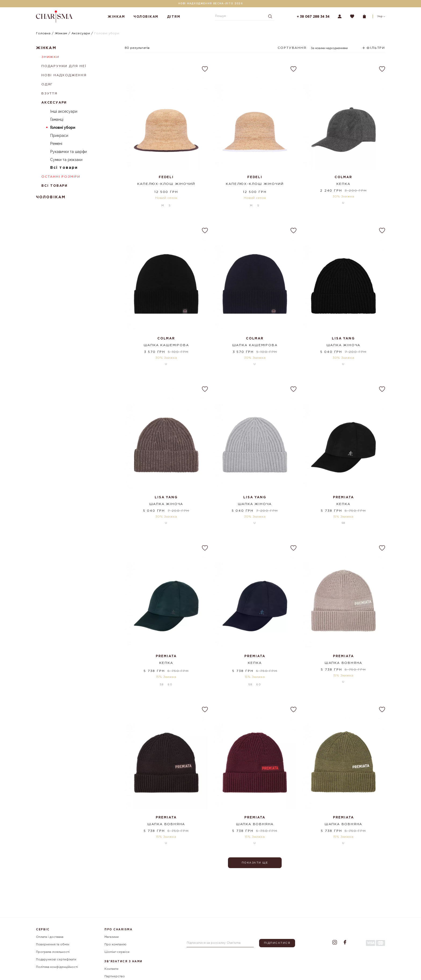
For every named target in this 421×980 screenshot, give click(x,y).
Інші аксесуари (64, 111)
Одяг (47, 84)
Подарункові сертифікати (56, 960)
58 (343, 520)
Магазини (112, 937)
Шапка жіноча (344, 343)
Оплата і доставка (50, 937)
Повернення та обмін (53, 945)
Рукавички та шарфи (68, 152)
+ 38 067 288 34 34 (313, 17)
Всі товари (64, 168)
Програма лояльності (53, 952)
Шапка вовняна (343, 660)
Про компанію (115, 945)
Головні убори (63, 127)
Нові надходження (64, 75)
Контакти (111, 969)
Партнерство (115, 977)
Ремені (56, 144)
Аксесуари (54, 103)
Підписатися (277, 943)
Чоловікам (146, 17)
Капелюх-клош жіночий (166, 184)
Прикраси (59, 136)
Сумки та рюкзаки (66, 160)
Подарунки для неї (64, 66)
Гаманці (57, 119)
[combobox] (313, 50)
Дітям (174, 17)
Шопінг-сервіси (117, 952)
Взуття (49, 94)
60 (170, 679)
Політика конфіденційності (57, 967)
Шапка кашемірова (166, 343)
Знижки (50, 57)
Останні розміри (61, 177)
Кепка (343, 184)
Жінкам (116, 17)
